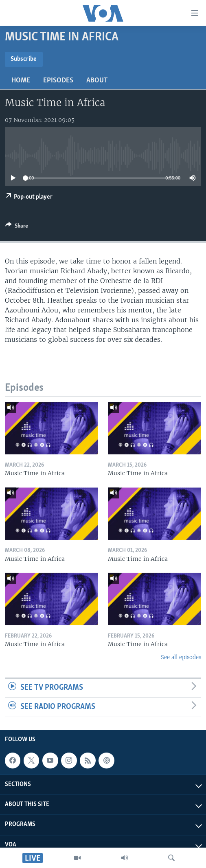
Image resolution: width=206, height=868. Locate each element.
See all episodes (181, 657)
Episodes (58, 81)
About (97, 81)
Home (21, 81)
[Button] (17, 227)
